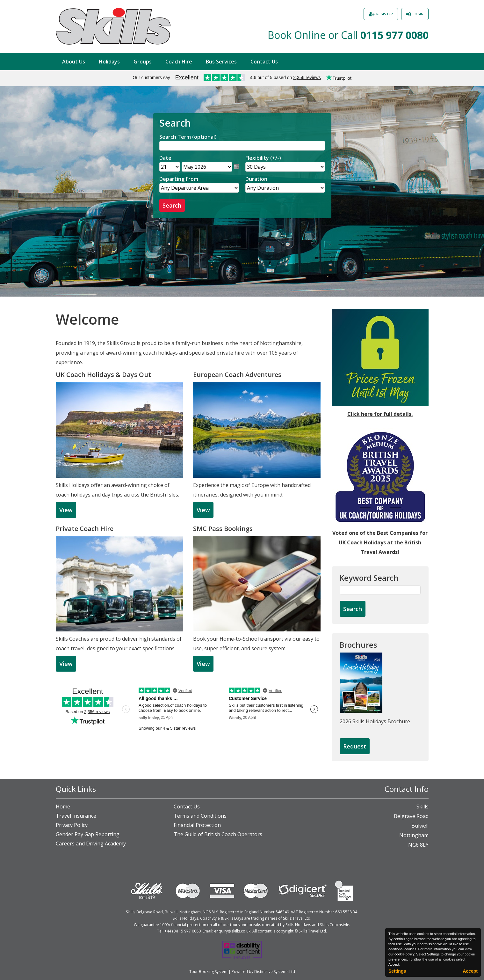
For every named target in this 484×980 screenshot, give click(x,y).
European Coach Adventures (237, 375)
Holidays (109, 62)
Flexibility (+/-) (263, 158)
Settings (397, 971)
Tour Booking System (208, 972)
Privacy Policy (72, 825)
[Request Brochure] (355, 747)
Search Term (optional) (188, 137)
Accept (470, 971)
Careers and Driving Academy (91, 844)
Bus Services (221, 62)
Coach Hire (179, 62)
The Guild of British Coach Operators (218, 834)
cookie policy (404, 954)
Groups (143, 62)
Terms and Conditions (200, 816)
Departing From (179, 179)
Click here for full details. (380, 414)
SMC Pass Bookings (223, 529)
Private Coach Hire (85, 529)
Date (165, 158)
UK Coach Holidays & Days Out (103, 375)
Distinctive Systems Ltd (275, 972)
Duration (256, 179)
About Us (74, 62)
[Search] (242, 146)
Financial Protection (197, 825)
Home (63, 807)
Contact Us (264, 62)
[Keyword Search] (380, 590)
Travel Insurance (76, 816)
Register (385, 14)
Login (418, 14)
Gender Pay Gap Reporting (88, 834)
